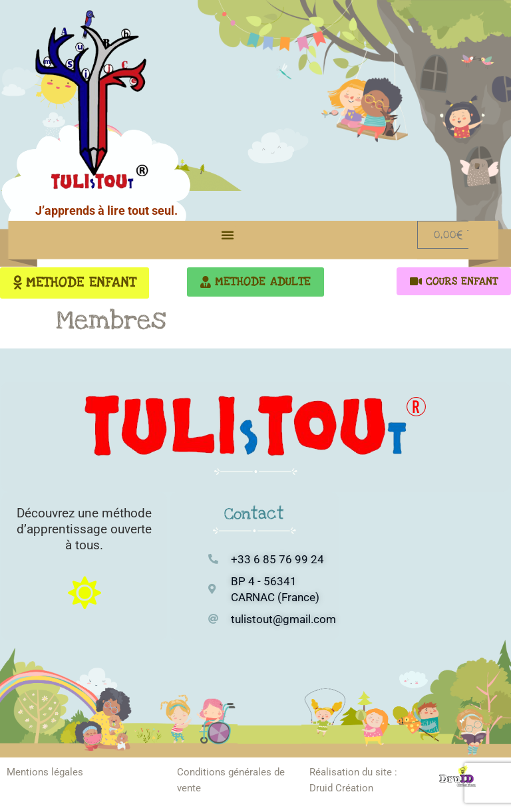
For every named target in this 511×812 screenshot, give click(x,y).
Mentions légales (45, 772)
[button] (228, 235)
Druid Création (341, 788)
